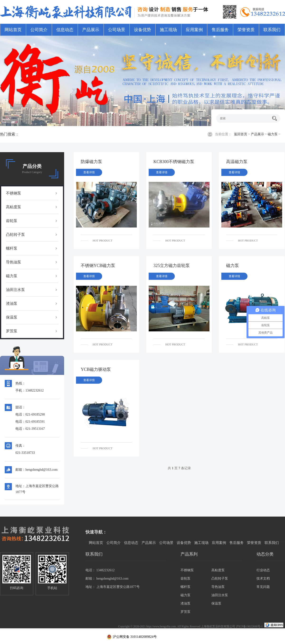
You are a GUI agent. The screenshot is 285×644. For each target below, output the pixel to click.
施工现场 (168, 30)
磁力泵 (273, 134)
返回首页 (241, 134)
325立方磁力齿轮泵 (172, 266)
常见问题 (263, 587)
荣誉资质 (246, 30)
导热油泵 (14, 262)
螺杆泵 (12, 248)
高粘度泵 (14, 207)
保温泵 (12, 317)
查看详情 (89, 172)
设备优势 (142, 30)
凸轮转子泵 (15, 235)
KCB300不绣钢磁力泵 (174, 162)
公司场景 (117, 30)
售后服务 (220, 30)
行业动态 (263, 570)
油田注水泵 (15, 290)
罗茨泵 (12, 331)
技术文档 (263, 579)
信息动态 (65, 30)
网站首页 (13, 30)
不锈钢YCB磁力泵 (98, 266)
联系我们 (272, 30)
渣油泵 (12, 303)
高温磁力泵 (237, 162)
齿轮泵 (12, 221)
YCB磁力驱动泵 (96, 369)
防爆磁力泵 (91, 162)
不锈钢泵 (14, 193)
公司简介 (39, 30)
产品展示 (91, 30)
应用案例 (194, 30)
